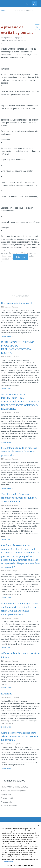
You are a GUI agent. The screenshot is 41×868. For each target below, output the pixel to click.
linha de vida (6, 794)
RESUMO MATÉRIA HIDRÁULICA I (15, 787)
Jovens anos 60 (7, 798)
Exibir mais (20, 257)
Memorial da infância (9, 806)
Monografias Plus (8, 10)
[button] (37, 30)
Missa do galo (6, 802)
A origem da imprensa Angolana (13, 791)
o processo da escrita (25, 10)
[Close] (38, 832)
